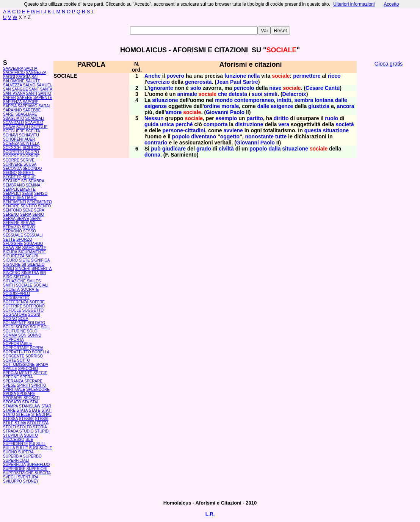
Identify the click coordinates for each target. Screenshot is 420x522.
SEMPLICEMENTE (19, 189)
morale (230, 106)
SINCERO (12, 273)
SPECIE (40, 373)
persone (172, 130)
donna (152, 155)
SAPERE (25, 98)
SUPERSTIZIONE (18, 473)
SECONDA (12, 169)
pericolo (244, 88)
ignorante (161, 88)
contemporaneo (254, 100)
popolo (181, 136)
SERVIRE (11, 223)
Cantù (332, 88)
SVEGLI (10, 477)
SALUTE (33, 81)
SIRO (8, 277)
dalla (275, 149)
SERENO (11, 214)
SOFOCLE (12, 310)
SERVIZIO (12, 227)
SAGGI (9, 77)
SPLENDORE (38, 390)
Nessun (154, 118)
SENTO (44, 206)
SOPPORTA (13, 339)
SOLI (45, 327)
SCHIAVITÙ (29, 135)
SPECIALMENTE (18, 373)
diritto (281, 118)
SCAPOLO (34, 123)
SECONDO (32, 169)
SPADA (42, 364)
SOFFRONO (34, 306)
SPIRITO (39, 385)
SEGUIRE (12, 181)
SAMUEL (44, 85)
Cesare (314, 88)
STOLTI (9, 427)
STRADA (11, 431)
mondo (224, 100)
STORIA (40, 427)
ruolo (331, 118)
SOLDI (9, 327)
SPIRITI (23, 385)
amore (174, 112)
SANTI (32, 93)
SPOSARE (26, 394)
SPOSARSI (13, 398)
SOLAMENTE (15, 323)
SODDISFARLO (16, 294)
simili (271, 94)
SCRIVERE (13, 164)
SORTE (9, 360)
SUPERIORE (14, 469)
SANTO (45, 93)
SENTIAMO (27, 198)
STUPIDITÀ (13, 435)
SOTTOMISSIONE (19, 364)
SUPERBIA (13, 456)
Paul (236, 82)
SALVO (29, 85)
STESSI (42, 419)
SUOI (33, 448)
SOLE (35, 327)
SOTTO (24, 360)
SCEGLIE (39, 127)
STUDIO (27, 431)
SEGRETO (12, 177)
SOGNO (10, 319)
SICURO (10, 260)
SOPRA (36, 348)
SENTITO (29, 206)
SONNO (34, 335)
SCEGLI (23, 127)
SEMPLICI (12, 194)
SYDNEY (31, 481)
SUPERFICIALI (16, 460)
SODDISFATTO (16, 298)
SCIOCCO (32, 148)
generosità (198, 82)
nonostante (259, 136)
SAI (34, 77)
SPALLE (10, 369)
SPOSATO (12, 402)
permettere (307, 76)
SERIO (38, 214)
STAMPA (10, 406)
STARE (9, 410)
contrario (156, 143)
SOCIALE (24, 285)
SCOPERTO (14, 152)
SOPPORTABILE (17, 344)
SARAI (44, 106)
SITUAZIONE (14, 281)
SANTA (46, 89)
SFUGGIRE (13, 244)
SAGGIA (23, 77)
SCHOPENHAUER (19, 139)
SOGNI (34, 314)
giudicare (174, 149)
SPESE (9, 385)
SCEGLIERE (14, 131)
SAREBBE (32, 110)
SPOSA (9, 394)
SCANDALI (35, 118)
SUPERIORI (37, 469)
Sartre (250, 82)
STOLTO (24, 427)
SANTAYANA (14, 93)
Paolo (237, 112)
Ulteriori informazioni (354, 4)
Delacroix (294, 94)
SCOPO (32, 152)
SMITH (9, 285)
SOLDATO (36, 323)
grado (204, 149)
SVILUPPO (13, 481)
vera (284, 124)
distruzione (249, 124)
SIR (43, 273)
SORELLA (41, 352)
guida (151, 124)
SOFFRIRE (13, 306)
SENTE (9, 198)
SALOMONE (14, 81)
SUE (29, 440)
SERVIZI (28, 223)
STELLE (23, 415)
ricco (334, 76)
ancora (346, 106)
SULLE (22, 448)
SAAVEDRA (13, 68)
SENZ (28, 210)
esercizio (158, 82)
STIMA (20, 423)
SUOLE (46, 448)
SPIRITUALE (14, 390)
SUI (32, 444)
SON (22, 335)
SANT (34, 89)
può (156, 149)
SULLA (9, 448)
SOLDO (22, 327)
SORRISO (34, 356)
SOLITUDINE (14, 331)
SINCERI (23, 269)
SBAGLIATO (14, 118)
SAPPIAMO (27, 106)
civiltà (226, 149)
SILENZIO (36, 264)
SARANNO (12, 110)
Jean (223, 82)
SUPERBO (32, 456)
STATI (46, 410)
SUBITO (31, 435)
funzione (235, 76)
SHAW (9, 248)
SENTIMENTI (15, 202)
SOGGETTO (33, 310)
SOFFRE (37, 302)
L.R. (210, 514)
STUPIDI (42, 431)
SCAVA (9, 127)
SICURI (32, 256)
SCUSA (30, 164)
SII (24, 264)
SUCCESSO (14, 440)
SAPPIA (10, 106)
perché (184, 124)
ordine (212, 106)
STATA (22, 410)
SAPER (9, 98)
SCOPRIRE (30, 156)
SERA (39, 210)
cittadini (195, 130)
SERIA (26, 214)
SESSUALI (34, 235)
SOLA (23, 319)
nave (275, 88)
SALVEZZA (13, 85)
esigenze (156, 106)
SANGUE (20, 89)
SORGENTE (14, 356)
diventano (204, 136)
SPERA (26, 377)
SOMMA (10, 335)
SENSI (27, 194)
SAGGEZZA (36, 73)
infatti (284, 100)
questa (313, 130)
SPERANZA (13, 381)
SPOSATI (32, 398)
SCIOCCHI (12, 148)
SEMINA (33, 185)
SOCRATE (30, 289)
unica (167, 124)
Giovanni (217, 112)
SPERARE (33, 381)
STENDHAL (41, 415)
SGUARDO (34, 244)
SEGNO (10, 173)
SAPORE (31, 102)
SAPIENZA (12, 102)
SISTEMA (21, 277)
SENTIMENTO (39, 202)
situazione (165, 100)
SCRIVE (27, 160)
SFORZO (24, 239)
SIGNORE (12, 264)
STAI (34, 402)
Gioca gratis (389, 64)
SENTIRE (11, 206)
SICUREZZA (14, 256)
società (345, 124)
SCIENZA (11, 143)
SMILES (34, 281)
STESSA (10, 419)
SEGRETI (26, 173)
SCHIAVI (10, 135)
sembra (304, 100)
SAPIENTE (43, 98)
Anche (153, 76)
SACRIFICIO (14, 73)
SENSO (41, 194)
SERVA (9, 219)
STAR (46, 406)
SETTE (9, 239)
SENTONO (12, 210)
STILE (8, 423)
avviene (233, 130)
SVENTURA (28, 477)
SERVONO (13, 231)
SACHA (31, 68)
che (223, 94)
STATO (9, 415)
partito (255, 118)
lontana (324, 100)
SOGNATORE (15, 314)
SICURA (10, 252)
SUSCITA (42, 473)
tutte (281, 136)
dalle (341, 100)
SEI (24, 181)
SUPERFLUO (38, 465)
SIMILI (9, 269)
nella (254, 76)
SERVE (23, 219)
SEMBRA (36, 181)
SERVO (28, 227)
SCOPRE (11, 156)
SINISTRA (30, 273)
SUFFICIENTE (16, 444)
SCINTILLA (30, 143)
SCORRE (11, 160)
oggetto (230, 136)
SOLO (32, 331)
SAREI (9, 114)
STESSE (26, 419)
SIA (18, 248)
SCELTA (33, 131)
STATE (35, 410)
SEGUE (29, 177)
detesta (238, 94)
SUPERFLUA (14, 465)
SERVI (36, 219)
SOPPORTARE (16, 348)
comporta (216, 124)
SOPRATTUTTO (17, 352)
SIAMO (28, 248)
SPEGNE (11, 377)
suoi (257, 94)
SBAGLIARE (26, 114)
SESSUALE (13, 235)
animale (187, 94)
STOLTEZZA (38, 423)
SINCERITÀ (42, 269)
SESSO (30, 231)
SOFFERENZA (16, 302)
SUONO (10, 452)
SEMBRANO (14, 185)
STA (25, 402)
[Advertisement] (389, 186)
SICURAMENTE (32, 252)
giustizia (319, 106)
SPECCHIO (28, 369)
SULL (41, 444)
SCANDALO (13, 123)
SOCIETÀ (11, 289)
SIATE (41, 248)
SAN (7, 89)
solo (196, 88)
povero (175, 76)
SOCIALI (41, 285)
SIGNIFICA (40, 260)
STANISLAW (30, 406)
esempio (226, 118)
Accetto (391, 4)
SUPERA (26, 452)
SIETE (24, 260)
